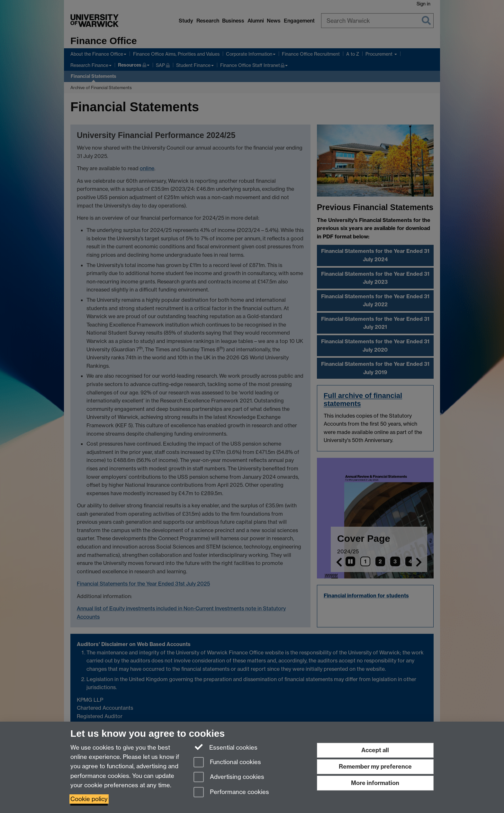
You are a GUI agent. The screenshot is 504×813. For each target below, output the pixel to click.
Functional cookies (227, 763)
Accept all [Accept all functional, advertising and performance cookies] (375, 750)
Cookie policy (89, 799)
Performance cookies (231, 793)
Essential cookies (225, 747)
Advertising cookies (229, 777)
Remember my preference (375, 767)
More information (375, 783)
